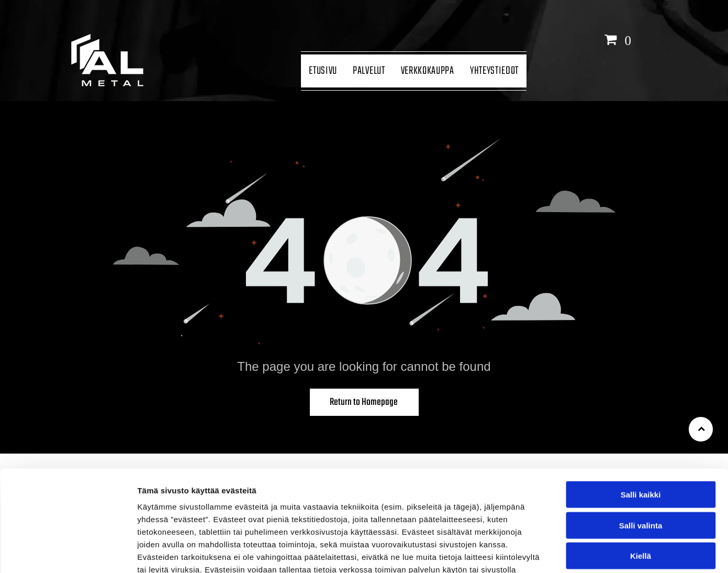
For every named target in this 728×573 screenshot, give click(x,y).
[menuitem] (323, 71)
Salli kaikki (641, 422)
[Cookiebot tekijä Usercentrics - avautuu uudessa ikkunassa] (68, 553)
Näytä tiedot (560, 552)
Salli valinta (641, 453)
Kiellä (641, 484)
